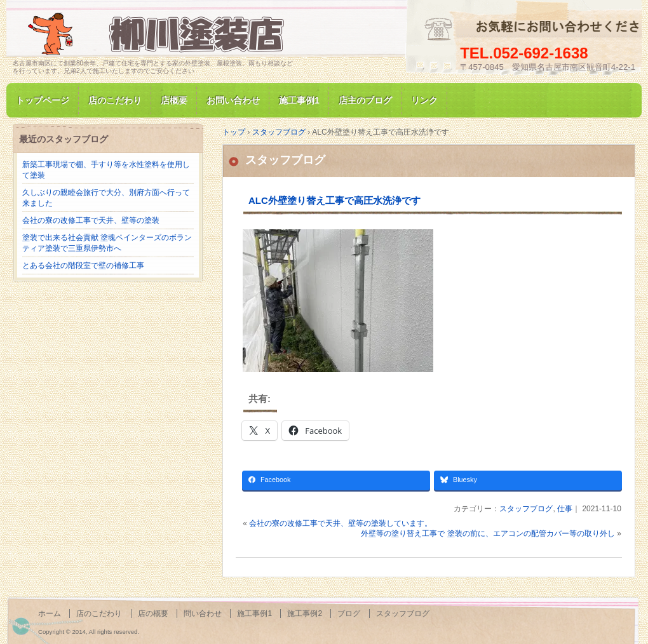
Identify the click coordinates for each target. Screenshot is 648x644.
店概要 (174, 100)
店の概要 (153, 614)
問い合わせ (203, 614)
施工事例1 (299, 100)
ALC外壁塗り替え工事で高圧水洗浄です (334, 200)
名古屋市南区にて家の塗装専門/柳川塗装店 (159, 34)
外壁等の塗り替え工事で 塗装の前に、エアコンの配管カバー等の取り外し (488, 533)
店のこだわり (115, 100)
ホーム (50, 614)
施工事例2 (305, 614)
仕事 (565, 509)
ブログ (349, 614)
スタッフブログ (285, 160)
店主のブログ (365, 100)
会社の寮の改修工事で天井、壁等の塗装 (91, 220)
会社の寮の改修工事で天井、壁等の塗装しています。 (341, 523)
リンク (424, 100)
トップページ (43, 100)
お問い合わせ (233, 100)
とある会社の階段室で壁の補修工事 (83, 265)
